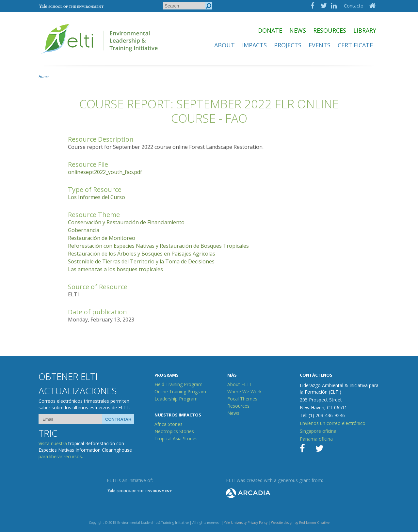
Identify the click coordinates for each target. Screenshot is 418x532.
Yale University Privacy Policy (246, 523)
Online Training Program (180, 391)
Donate (270, 30)
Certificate (355, 45)
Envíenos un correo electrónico (333, 423)
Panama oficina (316, 439)
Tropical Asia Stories (176, 438)
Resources (330, 30)
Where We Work (244, 391)
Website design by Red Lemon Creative (300, 523)
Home (44, 77)
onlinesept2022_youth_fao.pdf (105, 172)
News (298, 30)
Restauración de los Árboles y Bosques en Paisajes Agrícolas (142, 254)
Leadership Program (176, 399)
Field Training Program (178, 384)
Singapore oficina (318, 431)
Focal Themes (242, 399)
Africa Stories (169, 424)
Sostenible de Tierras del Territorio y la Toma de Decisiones (141, 261)
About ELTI (239, 384)
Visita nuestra (53, 443)
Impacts (254, 45)
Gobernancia (84, 230)
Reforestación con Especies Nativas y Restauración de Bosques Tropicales (158, 246)
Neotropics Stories (174, 431)
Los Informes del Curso (96, 197)
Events (320, 45)
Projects (288, 45)
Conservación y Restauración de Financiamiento (126, 222)
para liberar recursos (60, 456)
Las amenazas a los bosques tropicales (115, 269)
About (225, 45)
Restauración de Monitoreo (102, 238)
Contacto (354, 6)
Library (365, 30)
